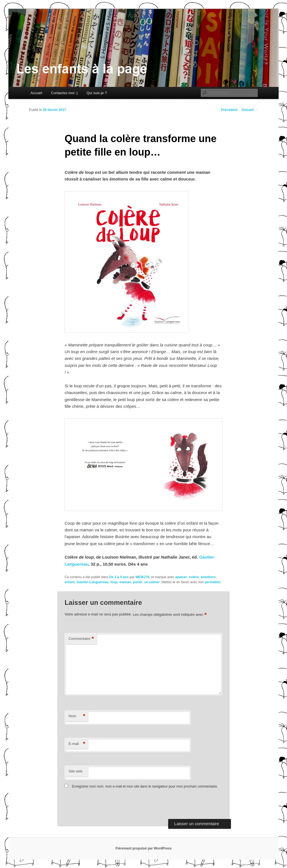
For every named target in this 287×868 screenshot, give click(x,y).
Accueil (36, 93)
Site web (75, 771)
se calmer (152, 582)
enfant (70, 582)
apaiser (181, 577)
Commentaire (81, 639)
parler (137, 582)
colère (194, 577)
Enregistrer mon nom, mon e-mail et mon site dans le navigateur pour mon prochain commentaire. (145, 786)
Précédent (227, 110)
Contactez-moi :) (64, 93)
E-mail (77, 744)
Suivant (250, 110)
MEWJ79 (142, 577)
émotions (208, 577)
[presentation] (103, 805)
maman (125, 582)
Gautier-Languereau (92, 582)
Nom (77, 716)
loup (114, 582)
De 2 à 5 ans (119, 577)
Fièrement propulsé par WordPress (143, 848)
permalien (213, 582)
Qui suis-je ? (97, 93)
